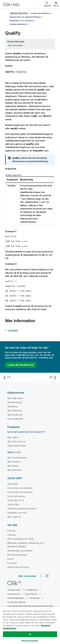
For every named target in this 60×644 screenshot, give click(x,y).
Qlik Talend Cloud (16, 442)
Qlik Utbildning (15, 411)
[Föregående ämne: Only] (16, 378)
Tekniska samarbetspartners (22, 509)
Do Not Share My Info (17, 602)
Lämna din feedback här (21, 365)
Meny (56, 6)
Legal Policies (14, 594)
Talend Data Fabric (17, 446)
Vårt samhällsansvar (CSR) (21, 539)
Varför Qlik (13, 484)
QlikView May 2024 (19, 13)
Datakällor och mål (17, 513)
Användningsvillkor (16, 598)
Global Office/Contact (18, 567)
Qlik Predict (13, 466)
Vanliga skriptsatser (18, 24)
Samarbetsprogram (17, 555)
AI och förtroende (16, 496)
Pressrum (12, 563)
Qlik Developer (15, 402)
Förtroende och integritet (20, 492)
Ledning (11, 535)
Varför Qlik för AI (16, 500)
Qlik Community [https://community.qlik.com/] (27, 576)
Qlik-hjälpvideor (15, 398)
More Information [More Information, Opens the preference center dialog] (30, 640)
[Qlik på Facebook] (20, 582)
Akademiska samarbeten (20, 551)
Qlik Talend (13, 437)
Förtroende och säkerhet (20, 488)
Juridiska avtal (14, 590)
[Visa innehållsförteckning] (6, 13)
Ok (30, 634)
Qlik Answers (14, 462)
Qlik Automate (14, 470)
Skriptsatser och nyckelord (21, 20)
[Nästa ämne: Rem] (44, 378)
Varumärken (35, 598)
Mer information (16, 45)
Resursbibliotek (15, 419)
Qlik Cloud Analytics (17, 458)
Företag (11, 531)
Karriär (11, 559)
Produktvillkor (31, 590)
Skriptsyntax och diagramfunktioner (25, 17)
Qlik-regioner (14, 517)
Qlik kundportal (15, 415)
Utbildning (12, 406)
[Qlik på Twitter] (42, 576)
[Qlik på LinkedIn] (47, 576)
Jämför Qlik (13, 504)
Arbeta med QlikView (40, 13)
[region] (30, 625)
